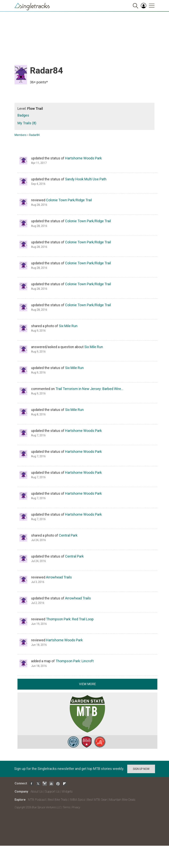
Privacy (76, 807)
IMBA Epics (77, 800)
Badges (23, 115)
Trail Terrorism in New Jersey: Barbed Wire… (89, 389)
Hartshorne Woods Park (83, 158)
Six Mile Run (68, 326)
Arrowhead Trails (59, 577)
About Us (37, 791)
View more (87, 684)
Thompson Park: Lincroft (75, 661)
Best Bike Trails (58, 800)
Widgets (67, 791)
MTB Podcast (37, 800)
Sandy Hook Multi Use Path (86, 179)
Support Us (52, 791)
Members (20, 135)
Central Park (68, 535)
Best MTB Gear (97, 800)
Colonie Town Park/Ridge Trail (69, 200)
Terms (66, 807)
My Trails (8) (27, 123)
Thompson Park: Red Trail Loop (70, 619)
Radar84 (34, 135)
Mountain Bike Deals (122, 800)
